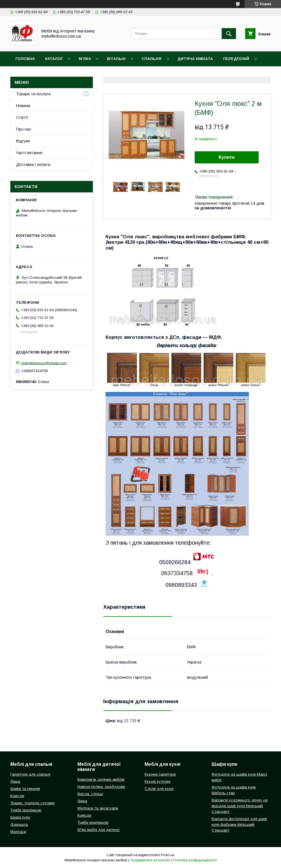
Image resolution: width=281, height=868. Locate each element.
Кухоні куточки (157, 781)
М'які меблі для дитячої (99, 830)
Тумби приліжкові (26, 810)
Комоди (17, 796)
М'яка (85, 59)
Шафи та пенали (25, 789)
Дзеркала (19, 824)
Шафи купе (20, 817)
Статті (22, 117)
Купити (227, 157)
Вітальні (116, 59)
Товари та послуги (33, 94)
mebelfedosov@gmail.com (44, 363)
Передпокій (236, 59)
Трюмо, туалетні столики (32, 803)
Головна (25, 59)
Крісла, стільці (90, 794)
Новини (23, 106)
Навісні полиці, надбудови (101, 787)
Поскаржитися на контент (150, 860)
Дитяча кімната (195, 59)
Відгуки (23, 141)
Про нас (24, 129)
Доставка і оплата (36, 74)
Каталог (54, 59)
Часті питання (29, 153)
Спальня (152, 59)
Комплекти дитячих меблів (101, 779)
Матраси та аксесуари (98, 808)
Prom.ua (168, 855)
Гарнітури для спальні (30, 774)
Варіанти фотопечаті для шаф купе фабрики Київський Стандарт (239, 824)
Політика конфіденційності (195, 860)
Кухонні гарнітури (160, 774)
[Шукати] (229, 34)
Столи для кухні (159, 789)
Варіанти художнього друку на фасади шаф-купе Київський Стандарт (240, 806)
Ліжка (15, 781)
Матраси (18, 832)
